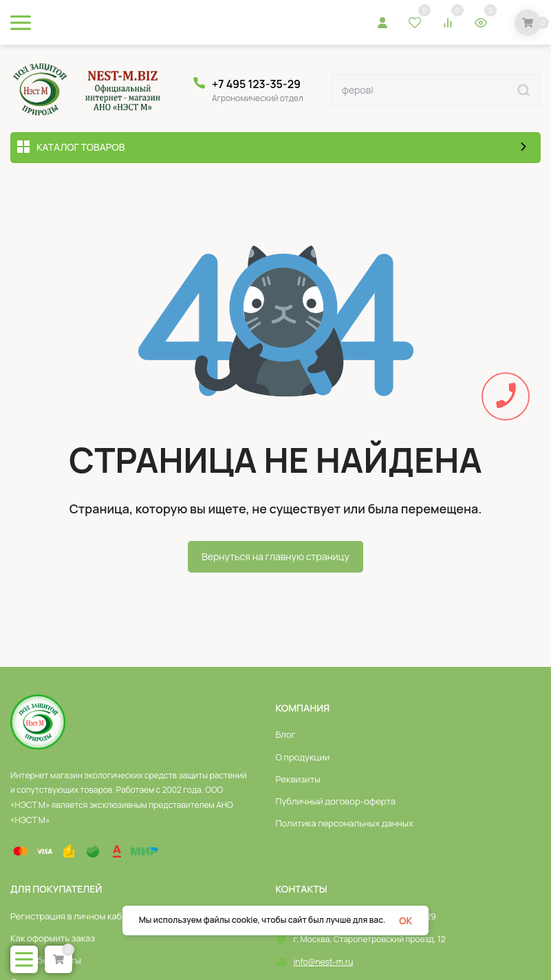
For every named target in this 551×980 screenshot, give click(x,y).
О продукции (303, 757)
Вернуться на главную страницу (275, 556)
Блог (286, 734)
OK (406, 920)
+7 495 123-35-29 (256, 84)
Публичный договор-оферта (336, 801)
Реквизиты (299, 779)
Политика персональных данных (345, 823)
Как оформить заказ (53, 938)
